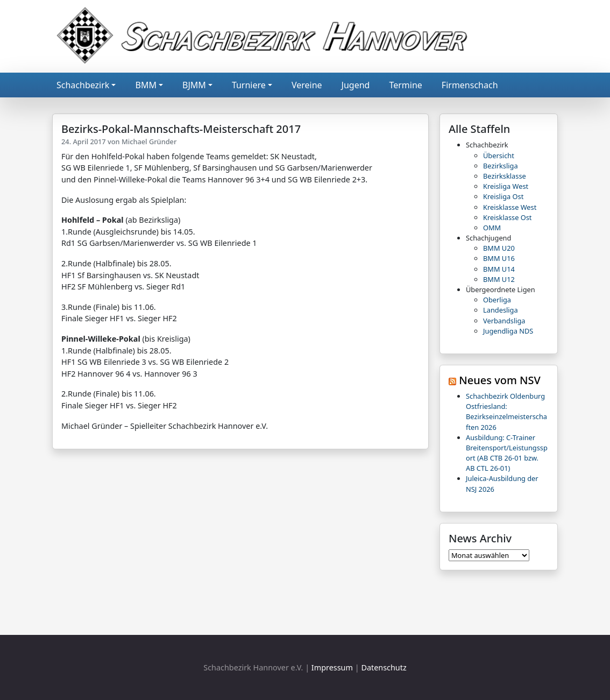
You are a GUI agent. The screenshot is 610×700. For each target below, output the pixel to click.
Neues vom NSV (500, 380)
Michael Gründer (149, 142)
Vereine (307, 85)
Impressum (332, 667)
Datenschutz (384, 667)
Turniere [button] (249, 85)
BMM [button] (146, 85)
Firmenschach (470, 85)
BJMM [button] (194, 85)
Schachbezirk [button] (83, 85)
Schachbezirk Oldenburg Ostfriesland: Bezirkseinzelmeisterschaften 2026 (506, 412)
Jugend (356, 85)
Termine (405, 85)
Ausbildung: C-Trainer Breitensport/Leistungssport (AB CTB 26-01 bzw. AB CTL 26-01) (507, 453)
